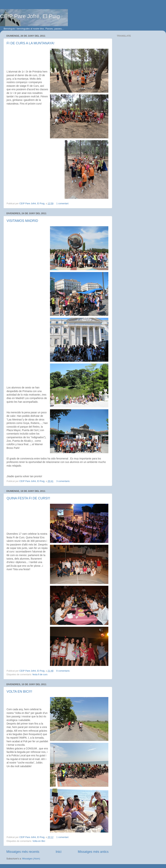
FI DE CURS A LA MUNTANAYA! (30, 43)
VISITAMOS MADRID (22, 221)
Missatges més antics (93, 852)
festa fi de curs (40, 675)
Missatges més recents (23, 852)
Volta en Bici (39, 841)
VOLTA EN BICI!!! (19, 692)
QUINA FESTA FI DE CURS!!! (28, 498)
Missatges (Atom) (31, 859)
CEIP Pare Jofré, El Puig (30, 16)
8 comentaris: (64, 671)
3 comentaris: (64, 481)
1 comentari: (63, 204)
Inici (58, 852)
